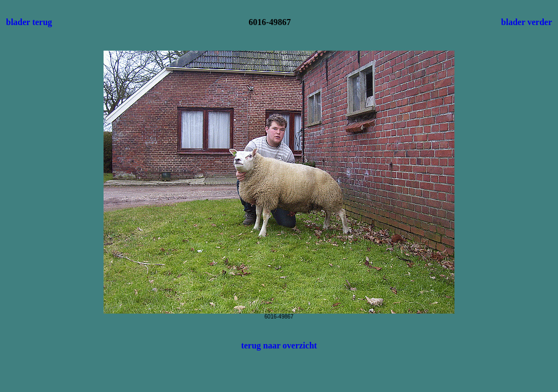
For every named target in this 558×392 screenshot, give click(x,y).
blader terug (29, 22)
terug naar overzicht (279, 345)
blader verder (527, 22)
